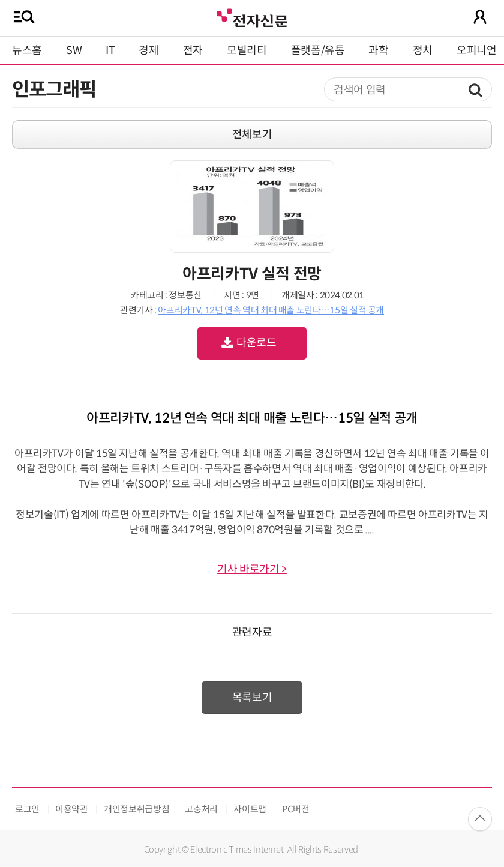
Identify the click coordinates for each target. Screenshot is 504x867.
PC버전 (296, 809)
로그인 (27, 809)
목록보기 (252, 698)
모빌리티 (247, 50)
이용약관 (72, 809)
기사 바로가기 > (252, 569)
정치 (423, 50)
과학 (378, 50)
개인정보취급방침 (136, 809)
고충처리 (201, 809)
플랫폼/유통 (318, 50)
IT (110, 50)
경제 (148, 50)
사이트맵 (250, 809)
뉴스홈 (27, 50)
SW (74, 50)
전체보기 (252, 134)
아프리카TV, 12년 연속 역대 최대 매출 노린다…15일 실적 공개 (271, 310)
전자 (193, 50)
